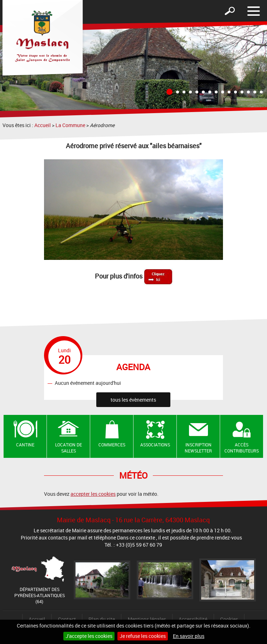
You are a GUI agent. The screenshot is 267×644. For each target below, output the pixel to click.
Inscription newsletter (198, 448)
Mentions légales (147, 619)
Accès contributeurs (242, 448)
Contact (67, 619)
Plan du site (102, 619)
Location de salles (69, 448)
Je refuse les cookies (143, 636)
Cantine (25, 445)
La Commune (70, 125)
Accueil (43, 125)
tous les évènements (133, 400)
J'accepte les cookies (89, 636)
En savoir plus (189, 636)
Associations (155, 445)
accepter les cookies (93, 494)
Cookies (229, 619)
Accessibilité (193, 619)
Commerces (112, 445)
